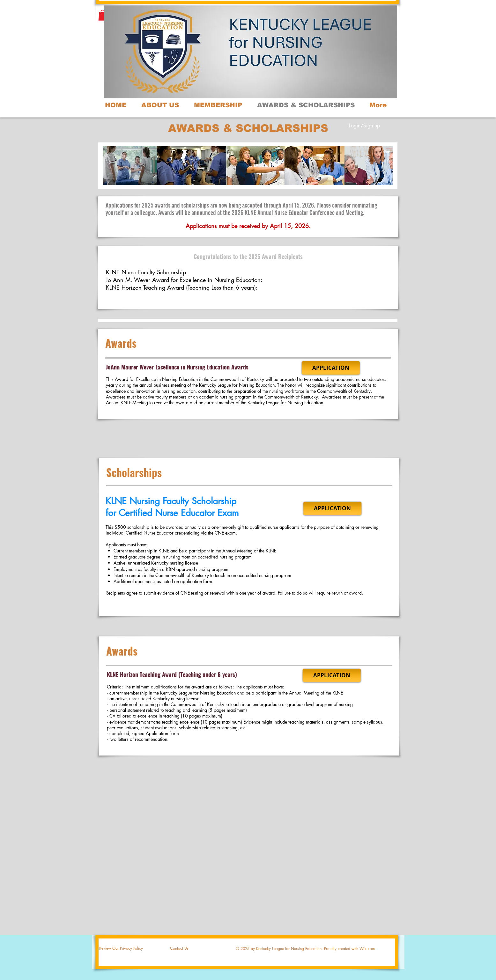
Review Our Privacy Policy (121, 948)
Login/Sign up (364, 126)
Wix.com (367, 949)
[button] (103, 15)
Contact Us (179, 948)
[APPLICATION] (331, 368)
